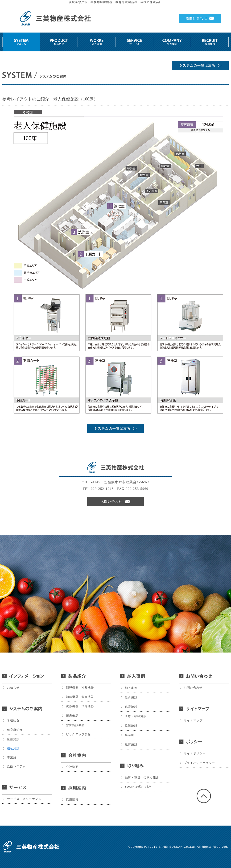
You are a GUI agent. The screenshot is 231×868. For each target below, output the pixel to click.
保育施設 (131, 707)
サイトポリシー (195, 753)
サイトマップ (193, 720)
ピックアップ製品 (78, 734)
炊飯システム (16, 766)
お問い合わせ (193, 688)
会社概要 (72, 767)
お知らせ (13, 688)
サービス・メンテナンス (24, 799)
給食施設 (131, 697)
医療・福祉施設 (136, 716)
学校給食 (13, 720)
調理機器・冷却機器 (80, 688)
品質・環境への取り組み (142, 777)
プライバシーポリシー (199, 763)
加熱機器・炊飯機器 (80, 697)
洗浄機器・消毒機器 (80, 706)
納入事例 (131, 688)
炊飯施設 (131, 726)
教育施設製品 (75, 725)
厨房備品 (72, 716)
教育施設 (131, 744)
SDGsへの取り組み (138, 787)
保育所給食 (15, 730)
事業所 (12, 757)
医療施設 (13, 739)
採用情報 (72, 800)
